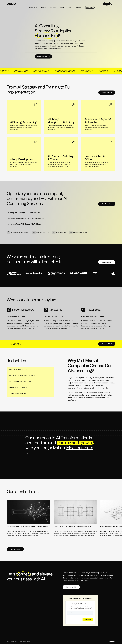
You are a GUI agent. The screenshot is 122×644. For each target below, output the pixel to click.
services (43, 7)
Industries (53, 7)
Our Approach (32, 7)
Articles (79, 7)
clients (62, 7)
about (70, 7)
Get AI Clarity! (90, 7)
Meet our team (80, 448)
